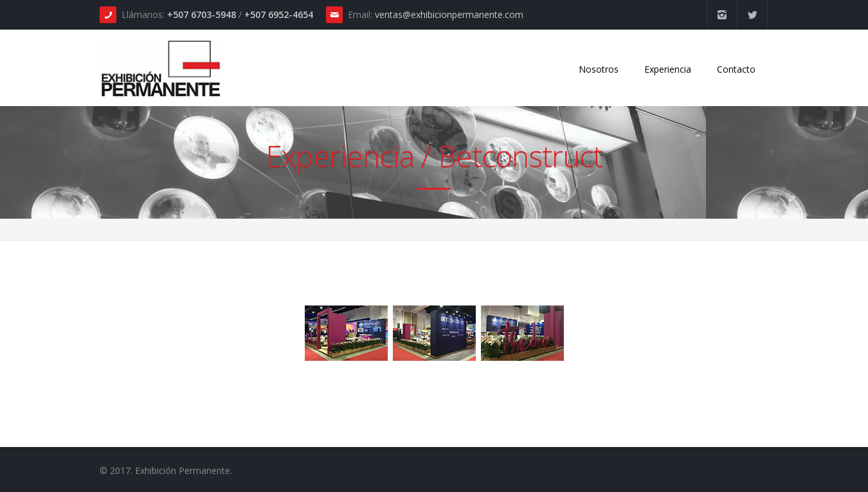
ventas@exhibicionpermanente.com (449, 14)
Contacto (736, 69)
